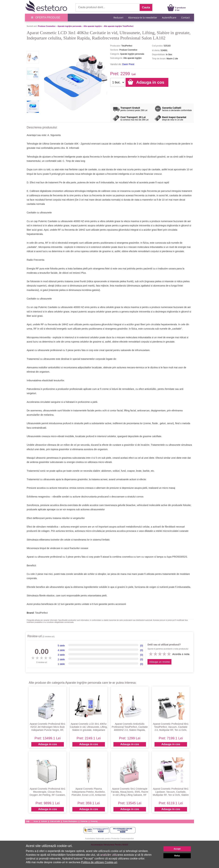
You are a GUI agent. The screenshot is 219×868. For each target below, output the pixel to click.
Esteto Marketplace (70, 821)
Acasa (36, 821)
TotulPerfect (41, 613)
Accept (177, 849)
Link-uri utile (55, 821)
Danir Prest (128, 64)
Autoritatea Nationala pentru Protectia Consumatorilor (110, 839)
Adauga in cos (47, 744)
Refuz (177, 856)
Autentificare (169, 18)
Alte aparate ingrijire (93, 26)
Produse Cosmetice (47, 26)
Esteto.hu (84, 821)
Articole (44, 821)
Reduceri (118, 18)
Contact (185, 18)
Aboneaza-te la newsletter (143, 18)
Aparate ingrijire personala (69, 26)
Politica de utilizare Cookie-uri (99, 862)
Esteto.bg (94, 821)
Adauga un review (159, 662)
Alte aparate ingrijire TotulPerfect (119, 26)
